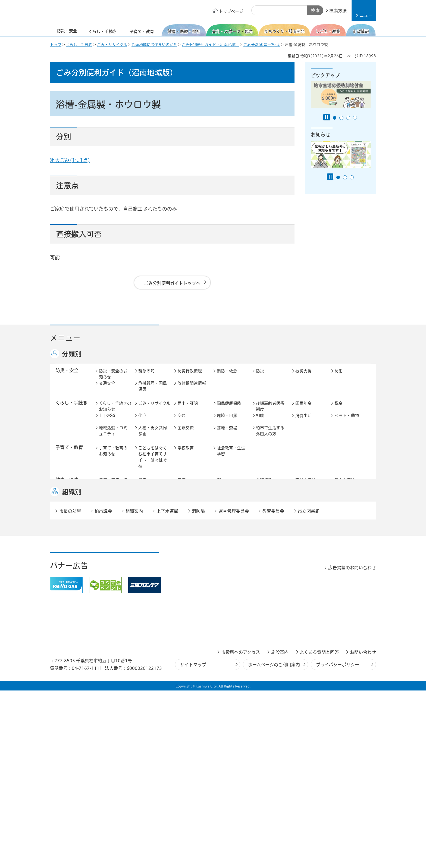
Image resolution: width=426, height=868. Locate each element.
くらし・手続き (79, 45)
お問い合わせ (363, 830)
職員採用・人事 (310, 597)
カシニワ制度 (347, 544)
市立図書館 (309, 689)
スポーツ (186, 518)
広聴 (103, 609)
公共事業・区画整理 (192, 560)
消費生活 (303, 421)
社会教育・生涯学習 (231, 457)
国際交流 (186, 433)
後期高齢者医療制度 (270, 412)
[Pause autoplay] (327, 117)
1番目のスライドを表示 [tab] (335, 118)
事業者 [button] (62, 641)
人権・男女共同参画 (153, 437)
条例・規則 (109, 621)
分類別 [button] (72, 354)
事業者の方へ (111, 641)
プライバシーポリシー (338, 842)
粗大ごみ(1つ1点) (70, 160)
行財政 (262, 597)
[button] (364, 10)
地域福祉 (107, 498)
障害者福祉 (345, 486)
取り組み (264, 498)
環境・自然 (227, 421)
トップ (56, 45)
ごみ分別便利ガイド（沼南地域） (210, 45)
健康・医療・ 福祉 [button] (69, 489)
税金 (339, 409)
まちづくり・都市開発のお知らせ (115, 547)
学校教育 (186, 454)
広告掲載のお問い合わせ (352, 745)
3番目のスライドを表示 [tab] (348, 118)
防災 (260, 377)
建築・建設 (109, 557)
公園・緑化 (306, 544)
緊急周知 (146, 377)
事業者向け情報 (231, 498)
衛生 (221, 486)
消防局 (198, 689)
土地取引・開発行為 (231, 560)
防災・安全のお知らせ (113, 380)
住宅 (142, 421)
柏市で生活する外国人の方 (270, 437)
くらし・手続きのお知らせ (115, 412)
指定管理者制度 (310, 577)
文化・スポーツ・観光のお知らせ (113, 524)
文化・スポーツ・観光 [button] (74, 521)
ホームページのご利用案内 (274, 842)
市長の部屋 (148, 597)
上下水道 (107, 421)
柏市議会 (103, 689)
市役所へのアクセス (241, 830)
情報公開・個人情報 (192, 612)
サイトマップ (193, 842)
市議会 (262, 609)
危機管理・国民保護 (153, 392)
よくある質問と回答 (319, 830)
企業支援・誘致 (192, 577)
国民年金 (303, 409)
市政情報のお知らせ (113, 600)
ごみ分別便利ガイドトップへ (172, 283)
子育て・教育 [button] (69, 453)
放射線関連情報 (192, 389)
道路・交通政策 (153, 557)
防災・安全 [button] (67, 376)
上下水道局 (167, 689)
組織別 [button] (72, 669)
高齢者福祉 (306, 486)
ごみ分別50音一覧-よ (262, 45)
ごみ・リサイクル (112, 45)
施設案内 (280, 830)
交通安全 (107, 389)
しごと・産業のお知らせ (113, 580)
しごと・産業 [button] (69, 576)
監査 (221, 609)
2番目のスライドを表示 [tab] (341, 118)
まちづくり (148, 544)
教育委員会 (306, 609)
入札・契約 (266, 577)
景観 (260, 544)
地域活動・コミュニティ (113, 437)
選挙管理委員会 (234, 689)
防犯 (339, 377)
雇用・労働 (148, 577)
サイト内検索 (258, 11)
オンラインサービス (349, 612)
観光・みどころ (231, 518)
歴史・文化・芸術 (153, 521)
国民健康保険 (229, 409)
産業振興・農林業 (231, 580)
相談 (260, 421)
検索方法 (338, 11)
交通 (181, 421)
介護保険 (264, 486)
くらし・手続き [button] (71, 408)
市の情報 (186, 597)
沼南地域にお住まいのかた (154, 45)
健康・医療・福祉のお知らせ (113, 489)
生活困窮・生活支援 (153, 501)
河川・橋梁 (266, 557)
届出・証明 (188, 409)
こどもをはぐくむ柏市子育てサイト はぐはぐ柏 (153, 463)
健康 (142, 486)
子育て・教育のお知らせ (113, 457)
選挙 (142, 609)
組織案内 (134, 689)
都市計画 (186, 544)
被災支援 (303, 377)
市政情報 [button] (65, 596)
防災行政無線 (190, 377)
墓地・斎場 (227, 433)
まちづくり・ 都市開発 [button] (69, 547)
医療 (181, 486)
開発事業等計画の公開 (231, 547)
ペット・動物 (347, 421)
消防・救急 (227, 377)
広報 (339, 597)
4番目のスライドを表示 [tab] (355, 118)
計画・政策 (227, 597)
